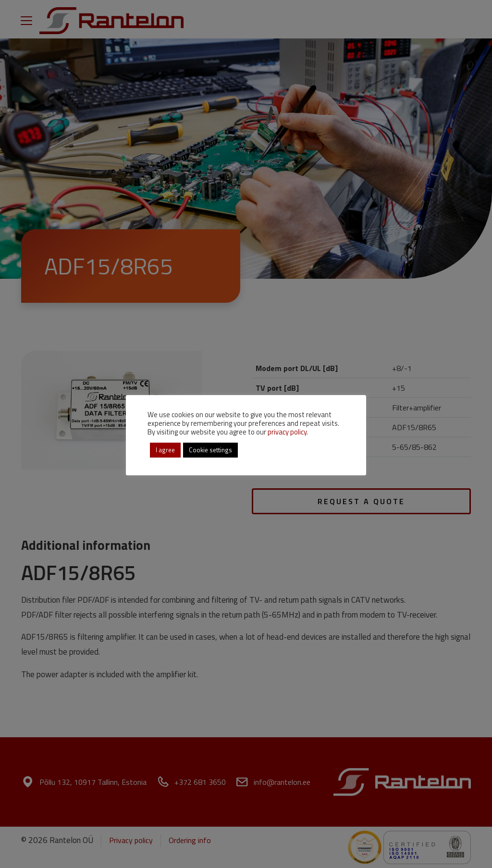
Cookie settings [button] (210, 450)
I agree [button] (165, 450)
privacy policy (287, 432)
